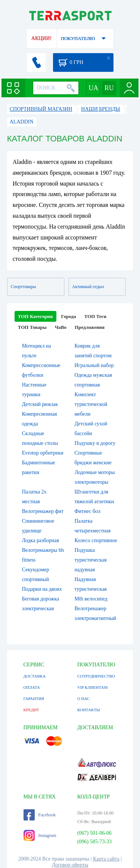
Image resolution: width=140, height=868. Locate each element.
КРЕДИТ (31, 710)
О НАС (83, 699)
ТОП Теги (95, 316)
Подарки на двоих (42, 589)
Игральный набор (94, 365)
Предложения (90, 327)
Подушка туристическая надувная (91, 560)
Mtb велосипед (91, 599)
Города (69, 316)
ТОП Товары (32, 327)
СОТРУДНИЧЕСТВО (96, 676)
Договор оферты (70, 865)
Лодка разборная (41, 540)
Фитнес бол (88, 511)
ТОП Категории (35, 316)
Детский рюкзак (40, 404)
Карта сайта (106, 859)
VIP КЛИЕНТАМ (92, 687)
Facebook (40, 815)
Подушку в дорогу (95, 443)
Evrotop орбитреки (43, 453)
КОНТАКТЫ (89, 710)
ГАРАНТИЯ (34, 699)
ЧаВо (61, 327)
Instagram (40, 835)
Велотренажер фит (43, 511)
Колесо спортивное (96, 540)
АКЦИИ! (41, 38)
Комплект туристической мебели (91, 404)
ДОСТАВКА (35, 676)
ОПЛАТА (32, 687)
